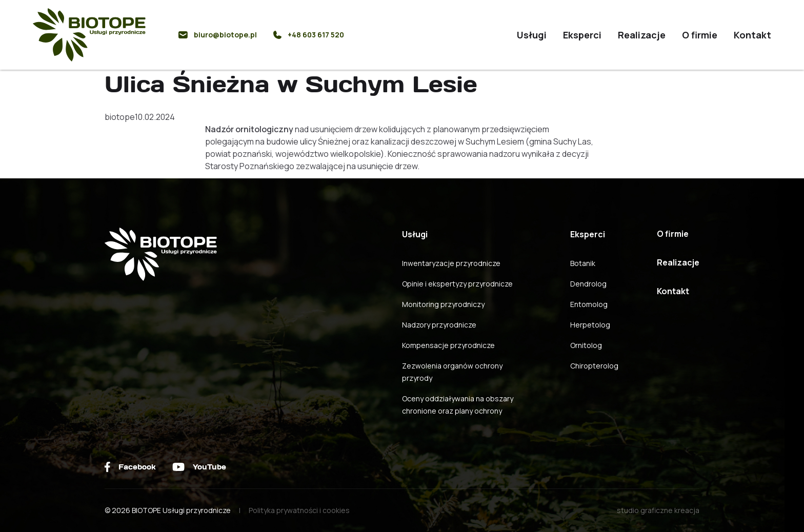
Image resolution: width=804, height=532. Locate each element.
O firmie (700, 35)
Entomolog (589, 304)
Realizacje (642, 35)
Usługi (532, 35)
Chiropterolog (594, 366)
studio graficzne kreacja (658, 510)
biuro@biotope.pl (218, 35)
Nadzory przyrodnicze (439, 325)
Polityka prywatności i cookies (299, 510)
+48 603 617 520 (309, 35)
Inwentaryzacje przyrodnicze (451, 263)
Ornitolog (586, 345)
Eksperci (582, 35)
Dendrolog (588, 284)
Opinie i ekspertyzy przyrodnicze (457, 284)
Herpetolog (590, 325)
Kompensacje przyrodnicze (448, 345)
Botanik (583, 263)
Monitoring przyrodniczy (443, 304)
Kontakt (752, 35)
